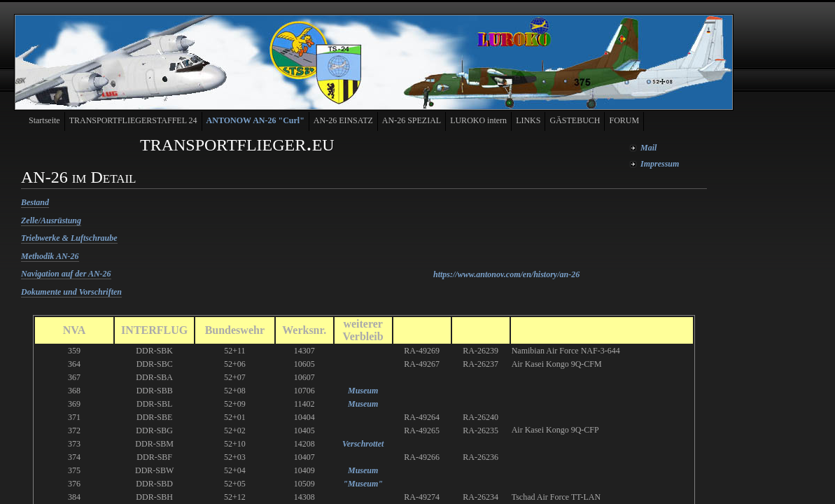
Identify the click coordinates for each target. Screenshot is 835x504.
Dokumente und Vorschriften (71, 292)
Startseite (44, 120)
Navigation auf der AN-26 (66, 274)
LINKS (528, 120)
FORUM (624, 120)
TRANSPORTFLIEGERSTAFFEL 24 (133, 120)
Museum (363, 391)
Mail (648, 148)
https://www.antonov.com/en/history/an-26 (506, 274)
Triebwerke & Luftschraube (69, 238)
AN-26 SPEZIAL (412, 120)
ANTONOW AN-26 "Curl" (255, 120)
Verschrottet (363, 444)
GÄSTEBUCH (575, 120)
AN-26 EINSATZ (343, 120)
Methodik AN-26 (50, 256)
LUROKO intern (478, 120)
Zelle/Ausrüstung (51, 220)
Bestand (35, 202)
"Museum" (363, 484)
